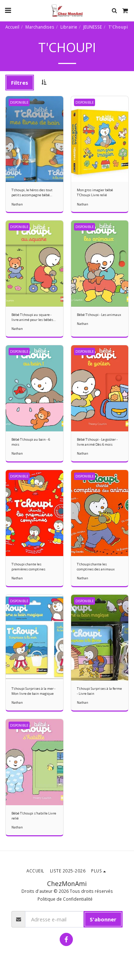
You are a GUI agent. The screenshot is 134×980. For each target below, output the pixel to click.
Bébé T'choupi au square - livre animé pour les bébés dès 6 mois (32, 317)
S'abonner (103, 919)
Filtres (20, 83)
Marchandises (40, 27)
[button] (8, 10)
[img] (34, 139)
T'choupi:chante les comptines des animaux (96, 567)
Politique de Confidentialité (65, 899)
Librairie (69, 27)
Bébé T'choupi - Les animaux (99, 315)
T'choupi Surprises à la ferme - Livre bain (99, 691)
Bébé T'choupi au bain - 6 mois (31, 442)
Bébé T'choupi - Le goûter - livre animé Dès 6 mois (97, 442)
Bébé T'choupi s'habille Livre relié (34, 816)
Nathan (17, 204)
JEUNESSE (93, 27)
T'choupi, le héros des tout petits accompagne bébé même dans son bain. (32, 193)
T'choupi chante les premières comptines (28, 567)
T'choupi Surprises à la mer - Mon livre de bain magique (33, 691)
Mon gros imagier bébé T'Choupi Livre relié (95, 192)
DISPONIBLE (19, 102)
